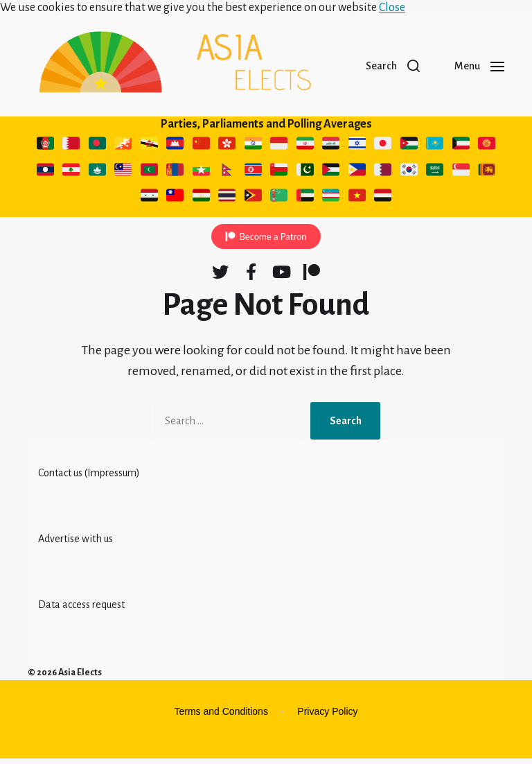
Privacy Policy (327, 717)
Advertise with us (76, 544)
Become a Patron (273, 242)
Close (392, 8)
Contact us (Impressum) (89, 478)
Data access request (81, 610)
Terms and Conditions (221, 717)
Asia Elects (80, 678)
